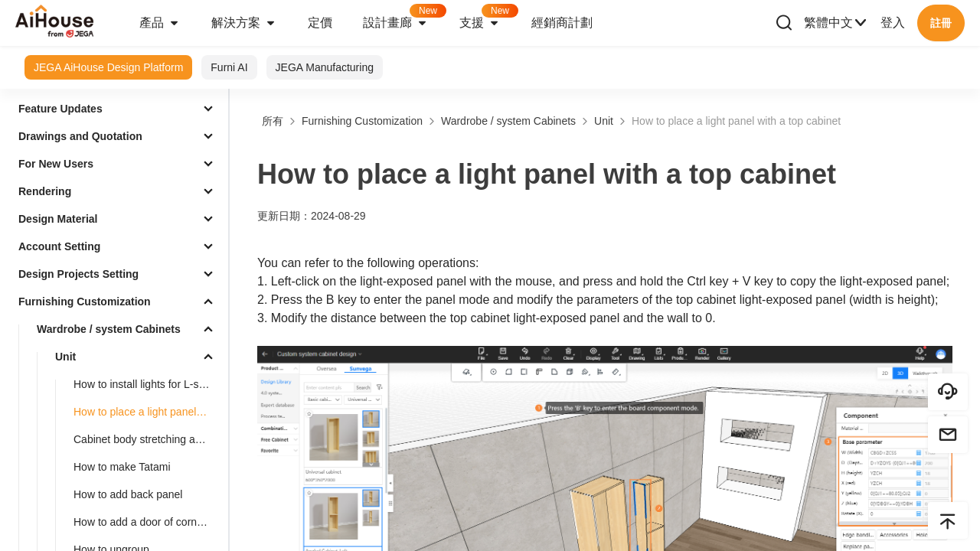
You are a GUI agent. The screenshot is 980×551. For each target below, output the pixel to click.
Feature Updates (60, 109)
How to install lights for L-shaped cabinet (148, 384)
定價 (320, 23)
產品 (160, 23)
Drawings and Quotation (80, 136)
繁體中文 (836, 23)
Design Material (58, 219)
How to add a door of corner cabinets (148, 522)
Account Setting (59, 246)
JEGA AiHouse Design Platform (108, 67)
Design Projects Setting (78, 274)
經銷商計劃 (562, 23)
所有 (273, 121)
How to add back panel (128, 494)
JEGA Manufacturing (325, 67)
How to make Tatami (122, 467)
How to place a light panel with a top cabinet (148, 412)
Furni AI (229, 67)
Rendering (45, 191)
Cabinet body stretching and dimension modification (148, 439)
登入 (893, 23)
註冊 (941, 23)
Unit (65, 357)
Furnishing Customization (85, 302)
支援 (488, 18)
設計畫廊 (403, 18)
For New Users (56, 164)
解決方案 (244, 23)
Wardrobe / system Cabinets (109, 329)
